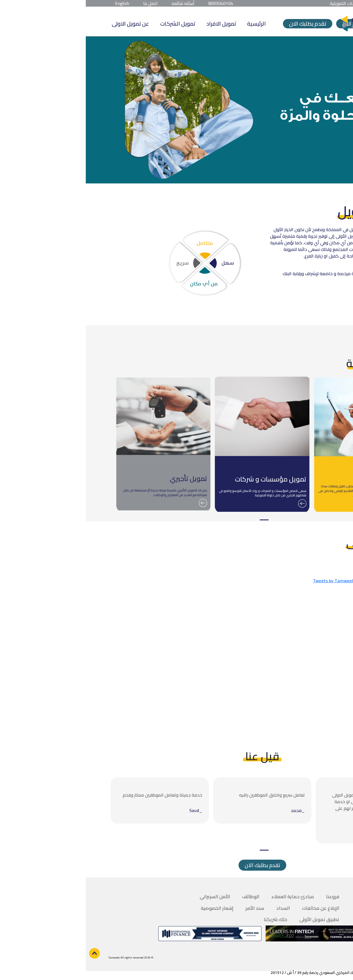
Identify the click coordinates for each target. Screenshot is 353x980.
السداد (197, 908)
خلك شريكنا (190, 919)
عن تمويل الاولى (45, 24)
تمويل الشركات (92, 24)
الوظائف (165, 897)
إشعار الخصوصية (131, 908)
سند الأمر (169, 908)
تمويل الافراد (135, 24)
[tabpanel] (276, 445)
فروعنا (247, 897)
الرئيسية (171, 24)
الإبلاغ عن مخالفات (235, 908)
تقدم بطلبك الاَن (177, 865)
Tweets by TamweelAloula (253, 581)
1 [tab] (178, 520)
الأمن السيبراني (129, 897)
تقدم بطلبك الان (222, 24)
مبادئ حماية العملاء (207, 897)
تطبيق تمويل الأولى (233, 919)
